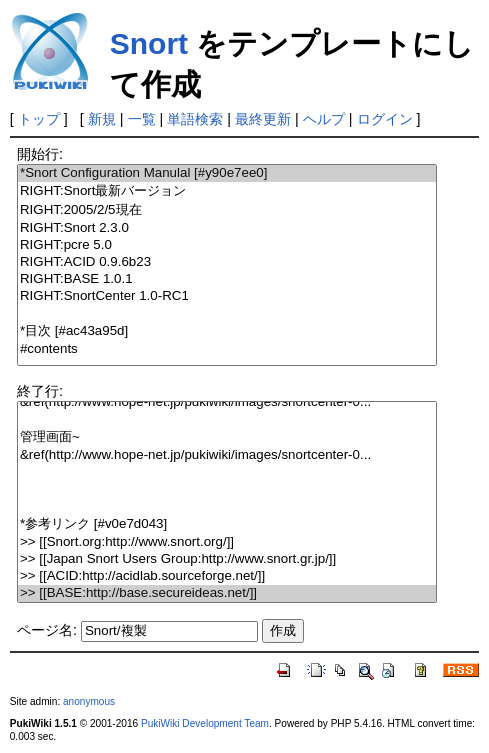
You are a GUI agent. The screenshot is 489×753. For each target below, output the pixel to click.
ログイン (385, 119)
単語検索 (195, 119)
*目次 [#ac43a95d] (227, 331)
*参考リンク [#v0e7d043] (227, 524)
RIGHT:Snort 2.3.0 (227, 228)
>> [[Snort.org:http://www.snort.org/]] (227, 542)
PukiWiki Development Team (205, 723)
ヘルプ (324, 119)
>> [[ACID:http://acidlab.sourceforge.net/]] (227, 576)
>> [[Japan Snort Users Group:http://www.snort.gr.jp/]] (227, 559)
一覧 (142, 119)
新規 (102, 119)
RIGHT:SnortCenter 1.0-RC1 (227, 296)
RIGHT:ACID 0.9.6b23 (227, 262)
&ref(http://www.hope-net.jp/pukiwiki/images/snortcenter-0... (227, 402)
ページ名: (47, 630)
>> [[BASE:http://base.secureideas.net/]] (227, 593)
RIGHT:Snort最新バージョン (227, 191)
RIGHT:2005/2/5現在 (227, 210)
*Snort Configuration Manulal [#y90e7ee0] (227, 173)
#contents (227, 349)
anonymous (89, 701)
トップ (39, 119)
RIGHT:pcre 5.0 (227, 245)
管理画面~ (227, 437)
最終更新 (263, 119)
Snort (149, 43)
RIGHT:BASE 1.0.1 (227, 279)
